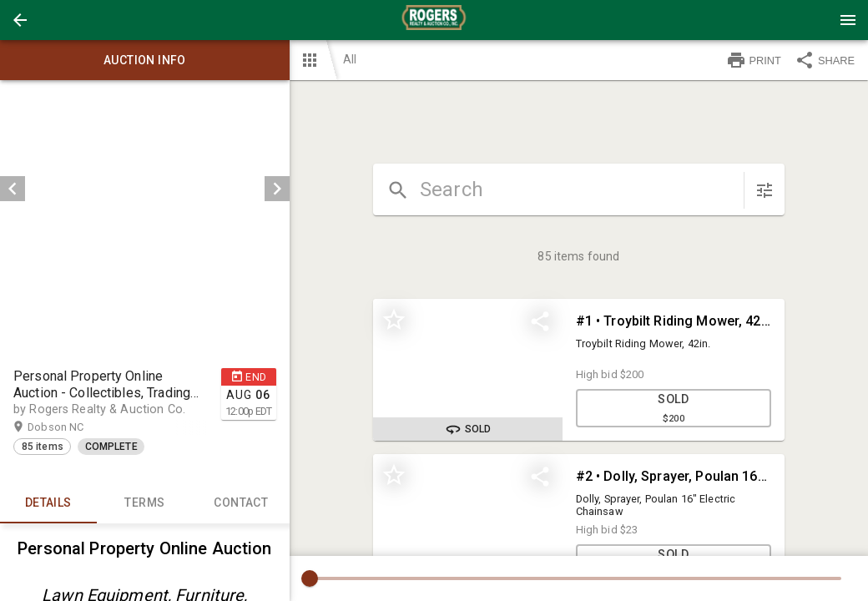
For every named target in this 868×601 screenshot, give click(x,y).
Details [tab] (48, 503)
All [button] (350, 59)
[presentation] (434, 20)
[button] (20, 20)
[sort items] (765, 190)
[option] (145, 189)
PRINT (754, 60)
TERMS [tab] (145, 503)
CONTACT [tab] (241, 503)
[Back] (20, 20)
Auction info (145, 60)
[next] (277, 189)
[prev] (13, 189)
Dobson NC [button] (72, 427)
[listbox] (145, 189)
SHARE (825, 60)
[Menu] (848, 20)
